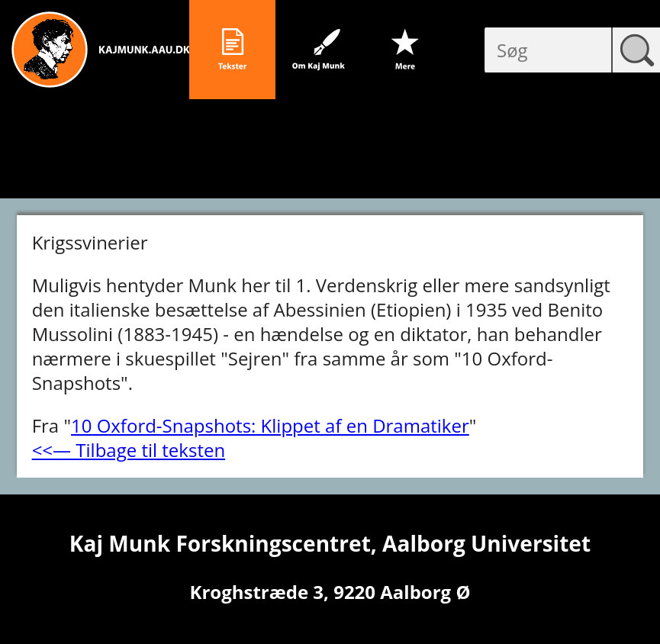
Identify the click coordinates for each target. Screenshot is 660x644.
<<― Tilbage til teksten (129, 450)
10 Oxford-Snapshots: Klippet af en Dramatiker (270, 425)
